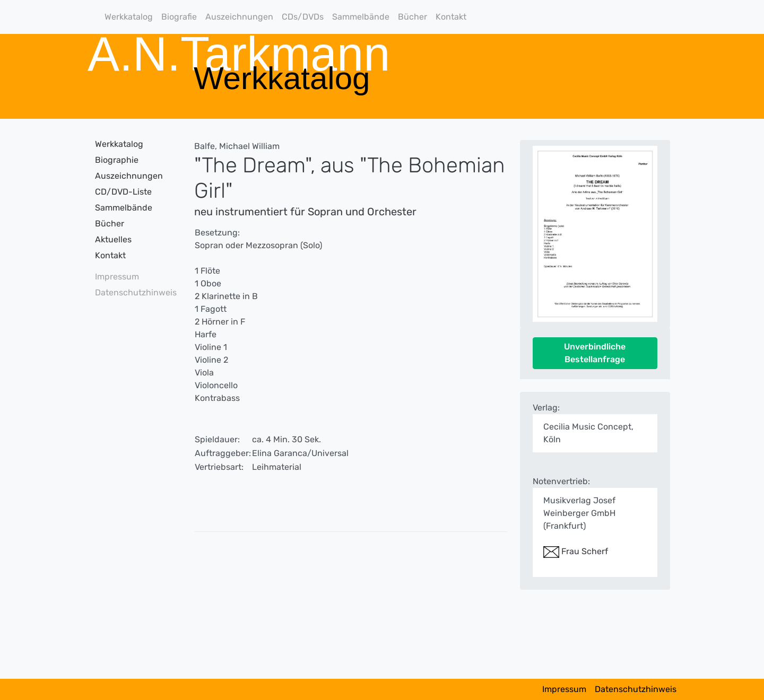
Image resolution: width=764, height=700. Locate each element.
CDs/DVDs (303, 17)
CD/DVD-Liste (123, 192)
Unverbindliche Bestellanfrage (595, 353)
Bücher (413, 17)
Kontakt (451, 17)
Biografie (179, 17)
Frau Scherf (576, 551)
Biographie (117, 160)
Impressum (117, 277)
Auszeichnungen (239, 17)
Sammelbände (361, 17)
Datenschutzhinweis (132, 292)
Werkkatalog (129, 17)
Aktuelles (113, 239)
